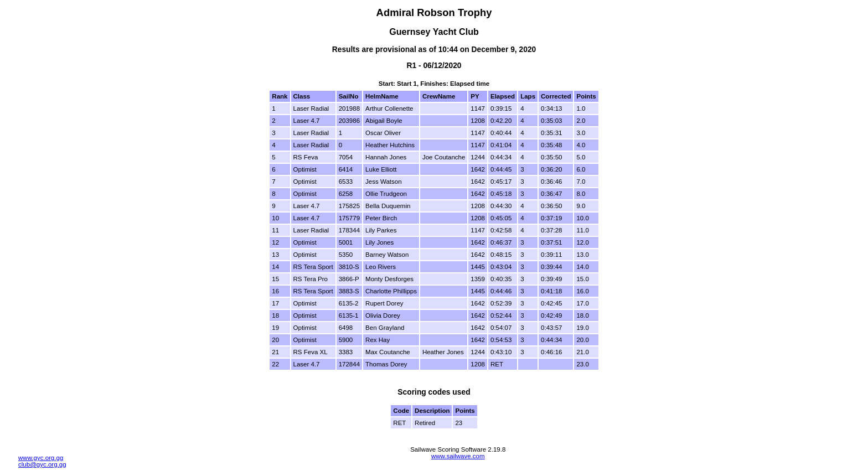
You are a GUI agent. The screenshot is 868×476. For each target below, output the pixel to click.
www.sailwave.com (458, 456)
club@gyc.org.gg (42, 464)
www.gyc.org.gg (41, 458)
